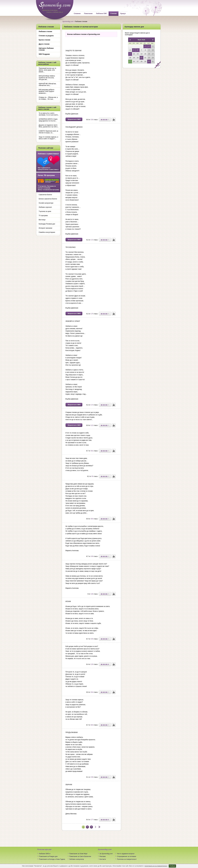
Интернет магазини (46, 228)
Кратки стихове (45, 40)
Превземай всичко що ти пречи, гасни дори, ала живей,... (47, 70)
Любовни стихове (45, 32)
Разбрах (172, 866)
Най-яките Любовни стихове (46, 49)
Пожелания (88, 14)
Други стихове (44, 44)
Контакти (103, 859)
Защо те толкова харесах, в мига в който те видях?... (48, 138)
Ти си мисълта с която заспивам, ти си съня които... (49, 114)
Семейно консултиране (47, 232)
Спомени (77, 14)
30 (149, 62)
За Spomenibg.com (106, 854)
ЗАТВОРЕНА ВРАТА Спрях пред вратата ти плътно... (48, 120)
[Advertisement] (91, 42)
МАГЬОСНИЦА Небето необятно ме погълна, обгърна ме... (47, 78)
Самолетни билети (45, 195)
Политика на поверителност (127, 859)
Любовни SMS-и (45, 854)
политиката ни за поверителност (156, 866)
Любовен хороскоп (45, 207)
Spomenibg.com (68, 22)
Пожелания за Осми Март (78, 854)
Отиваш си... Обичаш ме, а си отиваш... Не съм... (48, 98)
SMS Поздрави (44, 54)
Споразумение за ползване (127, 856)
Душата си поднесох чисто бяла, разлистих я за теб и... (49, 126)
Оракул (123, 14)
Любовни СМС (102, 14)
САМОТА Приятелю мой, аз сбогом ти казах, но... (48, 132)
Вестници (42, 220)
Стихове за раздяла (46, 36)
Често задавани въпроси (126, 854)
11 (130, 54)
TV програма (43, 216)
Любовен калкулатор (77, 859)
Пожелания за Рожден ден (48, 856)
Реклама (103, 856)
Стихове (114, 14)
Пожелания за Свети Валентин (80, 856)
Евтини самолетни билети (48, 199)
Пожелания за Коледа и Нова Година (52, 859)
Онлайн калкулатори (46, 203)
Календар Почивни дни (47, 224)
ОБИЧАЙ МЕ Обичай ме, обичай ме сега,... (48, 85)
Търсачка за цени (45, 211)
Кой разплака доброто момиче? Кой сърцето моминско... (47, 91)
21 (141, 58)
